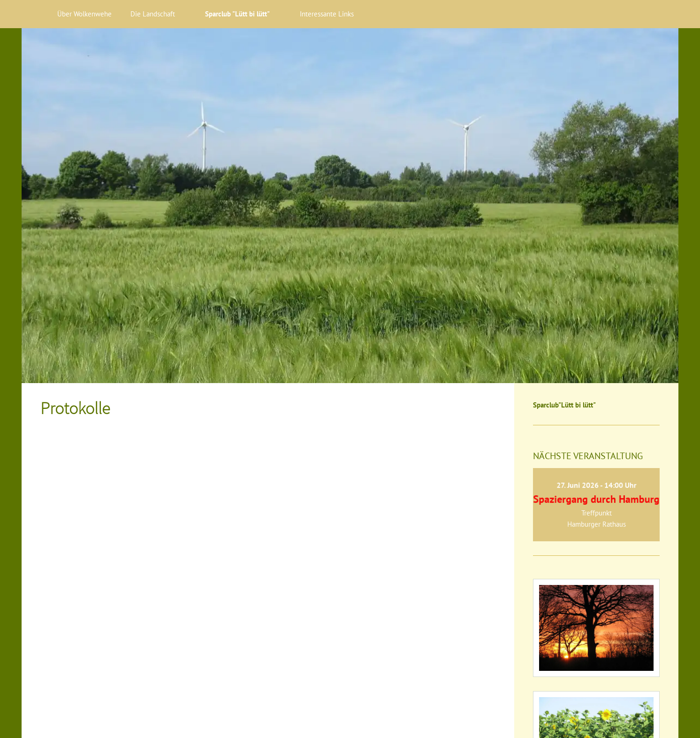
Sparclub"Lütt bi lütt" (564, 405)
